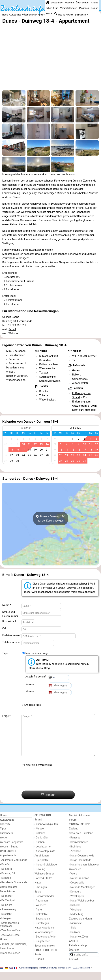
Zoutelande (57, 3)
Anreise (30, 685)
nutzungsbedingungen (28, 976)
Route (38, 963)
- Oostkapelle (77, 891)
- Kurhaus (5, 886)
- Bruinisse (75, 855)
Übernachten (83, 3)
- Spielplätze (42, 868)
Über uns (74, 958)
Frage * (7, 716)
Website (13, 334)
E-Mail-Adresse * (12, 635)
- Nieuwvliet (76, 931)
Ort (4, 628)
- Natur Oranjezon (79, 886)
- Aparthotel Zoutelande (14, 868)
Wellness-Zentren (45, 882)
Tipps (3, 837)
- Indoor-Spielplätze (46, 873)
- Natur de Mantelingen (82, 895)
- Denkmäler (41, 846)
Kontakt (74, 967)
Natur (38, 891)
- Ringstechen (42, 949)
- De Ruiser (6, 904)
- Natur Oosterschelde (82, 864)
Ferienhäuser (7, 900)
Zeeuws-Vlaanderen (80, 927)
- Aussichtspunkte (45, 859)
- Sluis (72, 936)
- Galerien (40, 841)
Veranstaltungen (69, 8)
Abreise (30, 692)
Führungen (41, 895)
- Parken (39, 967)
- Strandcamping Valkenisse (9, 933)
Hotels (4, 948)
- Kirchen (40, 850)
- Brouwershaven (79, 850)
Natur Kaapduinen (45, 936)
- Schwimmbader (44, 904)
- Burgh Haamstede (80, 868)
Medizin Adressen (79, 823)
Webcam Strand (9, 855)
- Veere (73, 882)
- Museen (40, 837)
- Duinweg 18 (7, 882)
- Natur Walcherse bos (82, 909)
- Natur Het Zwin (78, 945)
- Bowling (40, 877)
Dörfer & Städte (43, 886)
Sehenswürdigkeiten (46, 832)
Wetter (49, 13)
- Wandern (40, 913)
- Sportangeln (42, 927)
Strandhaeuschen (10, 961)
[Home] (47, 3)
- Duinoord (6, 877)
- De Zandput (7, 909)
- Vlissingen (76, 918)
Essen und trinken (45, 954)
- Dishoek (74, 913)
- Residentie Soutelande (14, 891)
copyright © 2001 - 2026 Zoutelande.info (74, 976)
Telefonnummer (11, 642)
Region (95, 8)
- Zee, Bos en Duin (10, 939)
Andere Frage (33, 705)
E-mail (12, 329)
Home (4, 823)
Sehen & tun (52, 8)
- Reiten (39, 918)
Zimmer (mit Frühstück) (14, 952)
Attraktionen (42, 864)
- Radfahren (41, 909)
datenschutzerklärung (47, 976)
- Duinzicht (6, 913)
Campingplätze (9, 895)
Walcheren (75, 877)
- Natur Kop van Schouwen (84, 873)
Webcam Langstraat (12, 850)
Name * (7, 605)
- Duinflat (5, 873)
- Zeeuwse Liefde (10, 943)
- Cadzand (75, 940)
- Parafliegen (42, 931)
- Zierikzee (75, 859)
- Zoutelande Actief (45, 945)
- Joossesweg (8, 918)
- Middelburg (76, 922)
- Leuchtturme (43, 855)
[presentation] (49, 787)
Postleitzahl (9, 622)
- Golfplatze (41, 922)
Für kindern (7, 841)
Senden (48, 803)
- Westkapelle (77, 904)
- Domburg (75, 900)
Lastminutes (7, 957)
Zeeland (74, 837)
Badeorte (5, 832)
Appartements (8, 864)
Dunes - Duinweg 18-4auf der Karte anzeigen (50, 519)
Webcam (69, 3)
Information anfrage (37, 653)
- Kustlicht (6, 922)
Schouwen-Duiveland (81, 841)
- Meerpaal (6, 927)
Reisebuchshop (78, 954)
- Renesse (75, 846)
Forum (73, 828)
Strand (95, 3)
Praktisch (84, 8)
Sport (38, 900)
